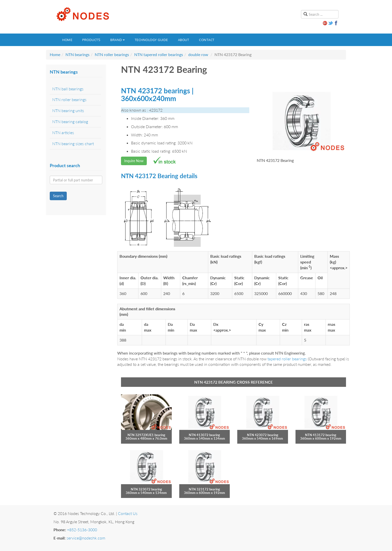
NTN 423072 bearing (263, 435)
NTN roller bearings (112, 54)
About (184, 40)
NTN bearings (77, 54)
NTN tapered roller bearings (159, 54)
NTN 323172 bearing (204, 489)
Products (91, 40)
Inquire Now (134, 161)
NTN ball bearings (68, 89)
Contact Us (128, 513)
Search (58, 196)
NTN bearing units (68, 110)
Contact (207, 40)
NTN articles (63, 132)
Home (67, 40)
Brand (117, 40)
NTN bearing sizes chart (73, 144)
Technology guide (151, 40)
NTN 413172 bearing (321, 435)
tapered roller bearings (287, 359)
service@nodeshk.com (86, 538)
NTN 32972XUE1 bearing (146, 435)
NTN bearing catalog (70, 121)
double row (198, 54)
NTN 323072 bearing (146, 489)
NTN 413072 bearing (204, 435)
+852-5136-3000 (82, 530)
